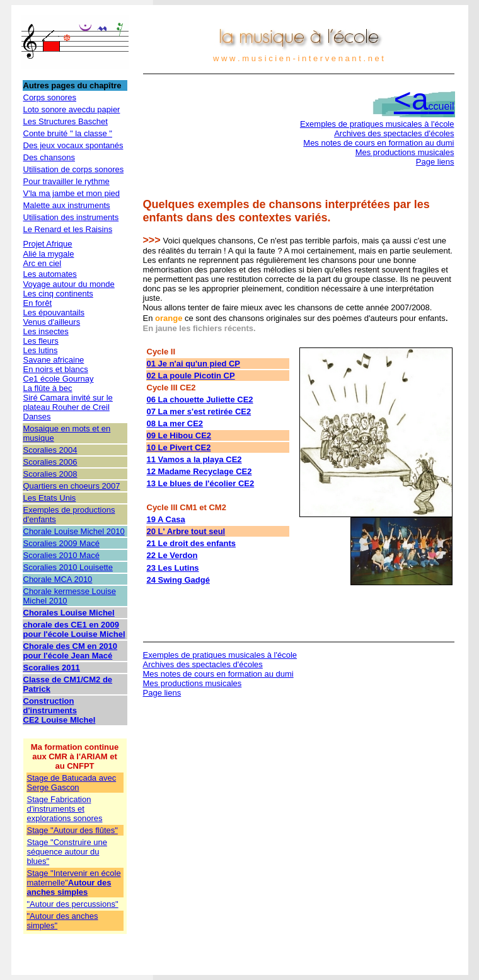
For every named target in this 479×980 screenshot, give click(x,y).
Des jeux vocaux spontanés (73, 145)
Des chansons (49, 157)
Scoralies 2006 (50, 462)
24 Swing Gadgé (178, 580)
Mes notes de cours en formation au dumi (378, 143)
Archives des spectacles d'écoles (394, 133)
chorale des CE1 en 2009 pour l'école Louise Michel (74, 629)
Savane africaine (54, 360)
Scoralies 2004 (50, 450)
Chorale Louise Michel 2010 (74, 531)
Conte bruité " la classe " (68, 133)
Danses (37, 417)
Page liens (435, 162)
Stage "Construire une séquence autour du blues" (67, 852)
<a (424, 99)
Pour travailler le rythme (66, 181)
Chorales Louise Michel (69, 613)
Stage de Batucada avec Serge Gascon (72, 783)
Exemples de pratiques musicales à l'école (377, 124)
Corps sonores (50, 97)
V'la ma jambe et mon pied (72, 193)
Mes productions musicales (405, 152)
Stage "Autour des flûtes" (72, 830)
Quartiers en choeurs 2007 (72, 486)
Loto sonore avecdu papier (72, 109)
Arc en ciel (43, 263)
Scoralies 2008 (50, 474)
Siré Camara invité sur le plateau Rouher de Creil (68, 402)
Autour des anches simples (69, 887)
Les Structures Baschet (66, 121)
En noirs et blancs (56, 369)
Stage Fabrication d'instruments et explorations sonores (65, 809)
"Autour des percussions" (73, 904)
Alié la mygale (49, 254)
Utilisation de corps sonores (74, 169)
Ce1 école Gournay (59, 379)
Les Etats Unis (50, 498)
